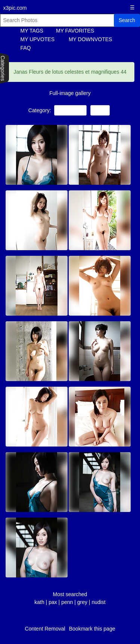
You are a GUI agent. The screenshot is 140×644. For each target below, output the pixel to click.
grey (82, 602)
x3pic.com (15, 8)
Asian (100, 110)
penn (67, 602)
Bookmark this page (92, 629)
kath (39, 602)
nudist (98, 602)
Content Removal (45, 629)
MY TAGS (32, 31)
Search (127, 20)
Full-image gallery (70, 93)
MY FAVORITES (75, 31)
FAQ (26, 48)
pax (53, 602)
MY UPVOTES (38, 39)
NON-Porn (70, 110)
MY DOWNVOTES (90, 39)
